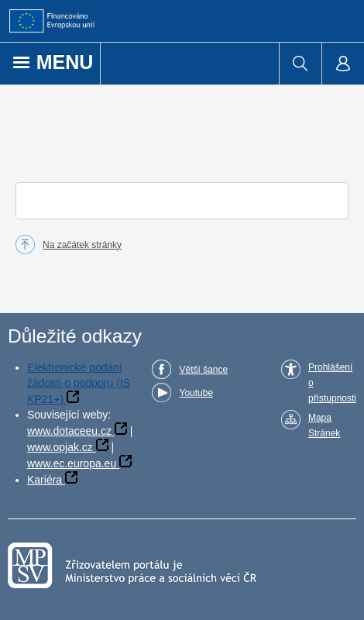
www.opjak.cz (60, 447)
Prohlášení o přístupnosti (332, 383)
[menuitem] (300, 64)
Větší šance (203, 370)
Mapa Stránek (324, 425)
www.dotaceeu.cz (69, 431)
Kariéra (45, 480)
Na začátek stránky (82, 245)
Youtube (196, 393)
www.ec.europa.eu (72, 463)
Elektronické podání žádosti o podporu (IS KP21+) (79, 383)
